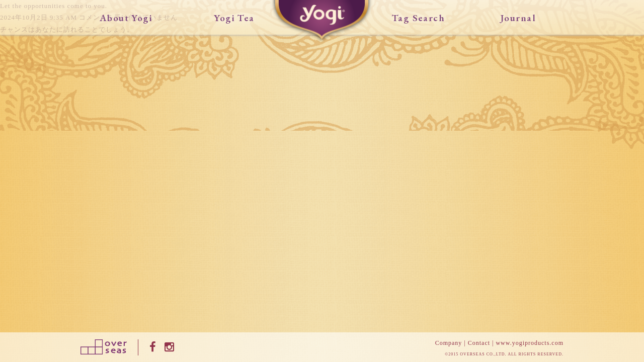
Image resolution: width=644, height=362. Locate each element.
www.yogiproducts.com (530, 343)
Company (449, 343)
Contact (479, 343)
